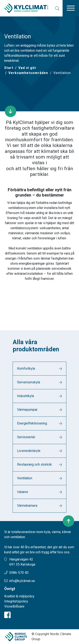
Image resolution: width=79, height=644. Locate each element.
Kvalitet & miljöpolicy (19, 596)
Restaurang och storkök (34, 465)
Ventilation (25, 478)
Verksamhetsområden (28, 73)
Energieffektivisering (32, 423)
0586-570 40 (19, 573)
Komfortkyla (26, 369)
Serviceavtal (26, 437)
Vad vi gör (27, 68)
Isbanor (23, 492)
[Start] (9, 68)
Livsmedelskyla (29, 451)
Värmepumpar (27, 410)
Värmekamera (27, 506)
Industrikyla (25, 396)
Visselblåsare (14, 606)
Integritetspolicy (16, 601)
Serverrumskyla (29, 382)
